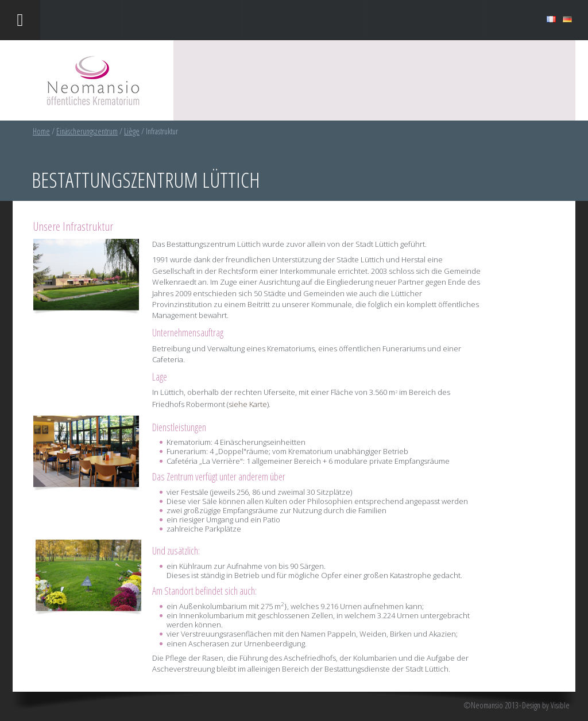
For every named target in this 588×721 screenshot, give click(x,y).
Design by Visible (546, 706)
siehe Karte (248, 404)
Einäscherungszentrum (87, 131)
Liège (132, 131)
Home (41, 131)
